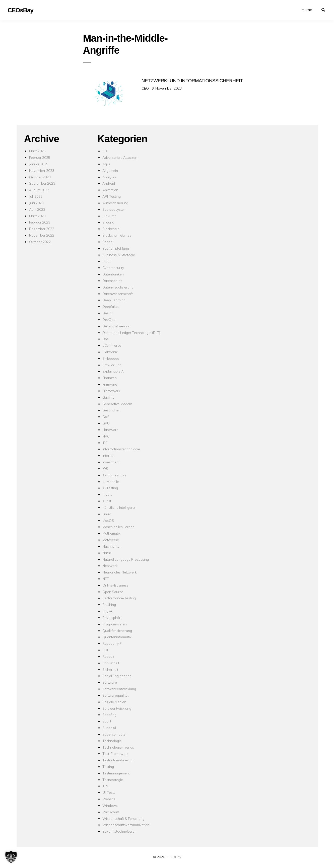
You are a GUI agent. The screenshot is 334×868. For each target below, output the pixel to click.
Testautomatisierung (118, 760)
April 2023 (37, 209)
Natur (107, 553)
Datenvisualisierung (118, 287)
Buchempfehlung (116, 248)
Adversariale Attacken (120, 157)
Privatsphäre (112, 618)
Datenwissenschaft (118, 294)
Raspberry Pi (112, 643)
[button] (11, 857)
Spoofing (109, 715)
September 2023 (42, 183)
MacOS (108, 520)
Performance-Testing (119, 598)
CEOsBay (174, 857)
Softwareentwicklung (119, 689)
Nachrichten (112, 546)
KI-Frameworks (114, 475)
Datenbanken (113, 274)
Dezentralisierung (116, 326)
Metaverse (111, 540)
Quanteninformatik (117, 637)
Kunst (107, 501)
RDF (106, 650)
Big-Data (109, 216)
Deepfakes (111, 306)
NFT (106, 579)
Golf (106, 417)
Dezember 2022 (42, 229)
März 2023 (37, 216)
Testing (108, 767)
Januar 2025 (39, 164)
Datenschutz (112, 281)
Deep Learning (114, 300)
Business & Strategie (119, 255)
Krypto (107, 494)
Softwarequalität (115, 695)
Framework (111, 391)
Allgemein (110, 170)
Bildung (108, 222)
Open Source (113, 592)
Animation (110, 190)
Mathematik (111, 533)
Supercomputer (115, 734)
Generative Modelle (118, 404)
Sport (107, 721)
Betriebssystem (114, 209)
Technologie (112, 741)
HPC (106, 436)
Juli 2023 (36, 196)
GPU (106, 423)
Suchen (325, 9)
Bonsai (108, 242)
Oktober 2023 (40, 177)
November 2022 (42, 235)
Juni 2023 (36, 203)
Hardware (110, 430)
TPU (106, 786)
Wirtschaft (111, 812)
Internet (108, 455)
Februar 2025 (40, 157)
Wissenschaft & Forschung (123, 818)
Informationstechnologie (121, 449)
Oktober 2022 (40, 242)
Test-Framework (115, 753)
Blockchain (111, 229)
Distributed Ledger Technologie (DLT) (131, 333)
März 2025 (37, 151)
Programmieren (115, 624)
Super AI (109, 728)
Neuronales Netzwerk (120, 572)
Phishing (109, 604)
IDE (105, 443)
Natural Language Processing (126, 559)
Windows (110, 805)
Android (109, 183)
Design (108, 313)
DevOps (109, 319)
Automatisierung (115, 203)
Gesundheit (111, 410)
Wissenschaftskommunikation (126, 825)
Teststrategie (113, 780)
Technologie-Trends (118, 747)
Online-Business (115, 585)
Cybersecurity (113, 268)
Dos (106, 339)
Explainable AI (113, 371)
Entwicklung (112, 365)
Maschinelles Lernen (118, 527)
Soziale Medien (114, 702)
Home (307, 10)
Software (110, 682)
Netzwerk (110, 566)
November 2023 (42, 170)
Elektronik (110, 352)
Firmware (110, 384)
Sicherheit (110, 669)
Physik (108, 611)
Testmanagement (116, 773)
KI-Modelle (111, 482)
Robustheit (111, 663)
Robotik (108, 656)
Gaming (108, 397)
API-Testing (112, 196)
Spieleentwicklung (117, 708)
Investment (111, 462)
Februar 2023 (40, 222)
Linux (107, 514)
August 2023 (39, 190)
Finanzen (110, 378)
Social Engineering (117, 676)
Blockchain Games (117, 235)
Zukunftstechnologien (119, 831)
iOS (105, 468)
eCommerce (112, 345)
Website (109, 799)
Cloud (107, 261)
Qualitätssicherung (117, 631)
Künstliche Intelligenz (119, 507)
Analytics (110, 177)
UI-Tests (109, 792)
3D (105, 151)
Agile (106, 164)
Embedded (111, 358)
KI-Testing (110, 488)
